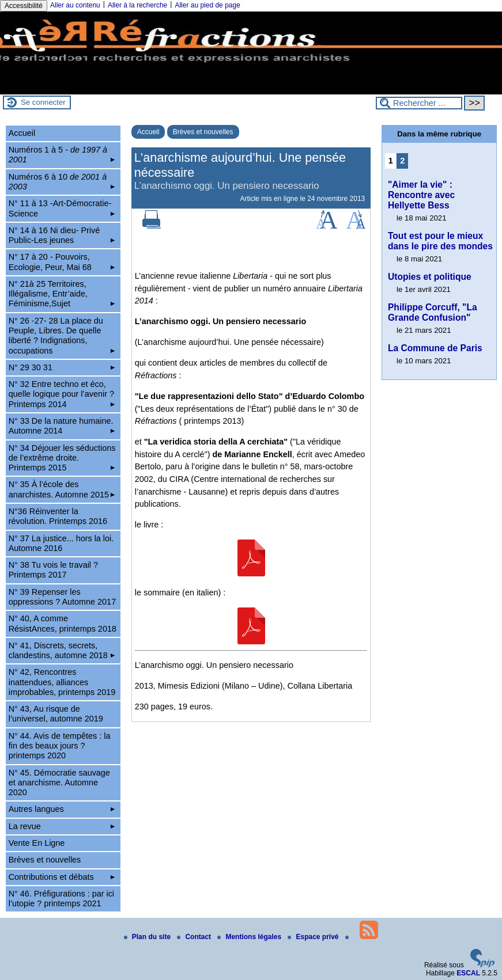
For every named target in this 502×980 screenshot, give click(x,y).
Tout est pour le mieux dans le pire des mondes (440, 241)
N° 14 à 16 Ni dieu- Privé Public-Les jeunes (62, 235)
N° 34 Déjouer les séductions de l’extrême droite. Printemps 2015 (62, 458)
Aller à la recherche (137, 5)
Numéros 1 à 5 (62, 155)
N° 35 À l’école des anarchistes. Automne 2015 (62, 489)
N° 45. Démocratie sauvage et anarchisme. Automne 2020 (59, 783)
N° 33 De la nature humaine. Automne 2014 (62, 426)
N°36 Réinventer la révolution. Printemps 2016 (58, 516)
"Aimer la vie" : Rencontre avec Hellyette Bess (421, 195)
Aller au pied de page (207, 5)
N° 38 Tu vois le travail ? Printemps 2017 (53, 570)
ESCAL (468, 973)
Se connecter (43, 102)
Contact (195, 937)
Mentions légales (250, 937)
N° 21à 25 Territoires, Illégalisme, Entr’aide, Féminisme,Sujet (62, 294)
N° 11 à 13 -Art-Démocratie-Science (62, 208)
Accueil (148, 132)
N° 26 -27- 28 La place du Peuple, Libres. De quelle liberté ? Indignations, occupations (62, 336)
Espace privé (314, 937)
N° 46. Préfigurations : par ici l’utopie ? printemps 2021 (61, 899)
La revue (62, 826)
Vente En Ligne (37, 843)
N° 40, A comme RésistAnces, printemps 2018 (63, 623)
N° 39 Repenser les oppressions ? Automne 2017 (62, 597)
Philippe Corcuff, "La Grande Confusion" (433, 312)
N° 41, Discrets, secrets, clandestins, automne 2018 (62, 650)
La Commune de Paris (435, 348)
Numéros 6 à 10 (62, 182)
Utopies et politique (430, 277)
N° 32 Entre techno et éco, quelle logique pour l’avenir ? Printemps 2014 (62, 394)
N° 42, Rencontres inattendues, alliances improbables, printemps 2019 (62, 682)
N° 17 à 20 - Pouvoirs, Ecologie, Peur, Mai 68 (62, 262)
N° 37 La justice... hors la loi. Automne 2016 (61, 543)
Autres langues (62, 809)
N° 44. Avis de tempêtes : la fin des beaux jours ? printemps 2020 (60, 746)
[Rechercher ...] (419, 103)
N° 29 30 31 (62, 367)
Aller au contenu (75, 5)
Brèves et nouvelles (203, 132)
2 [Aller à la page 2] (402, 161)
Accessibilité (24, 6)
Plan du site (148, 937)
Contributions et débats (62, 877)
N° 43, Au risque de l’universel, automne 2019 (56, 714)
